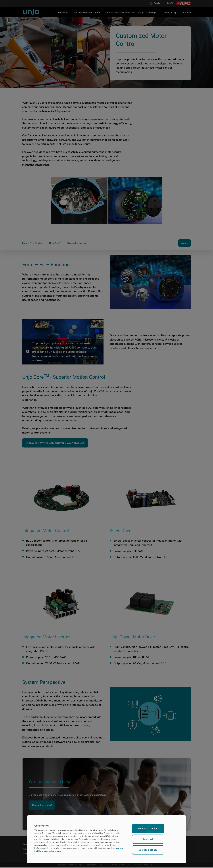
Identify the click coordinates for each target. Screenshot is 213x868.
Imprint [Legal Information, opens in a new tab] (58, 851)
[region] (107, 839)
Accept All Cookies (148, 829)
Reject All (148, 839)
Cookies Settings (148, 850)
